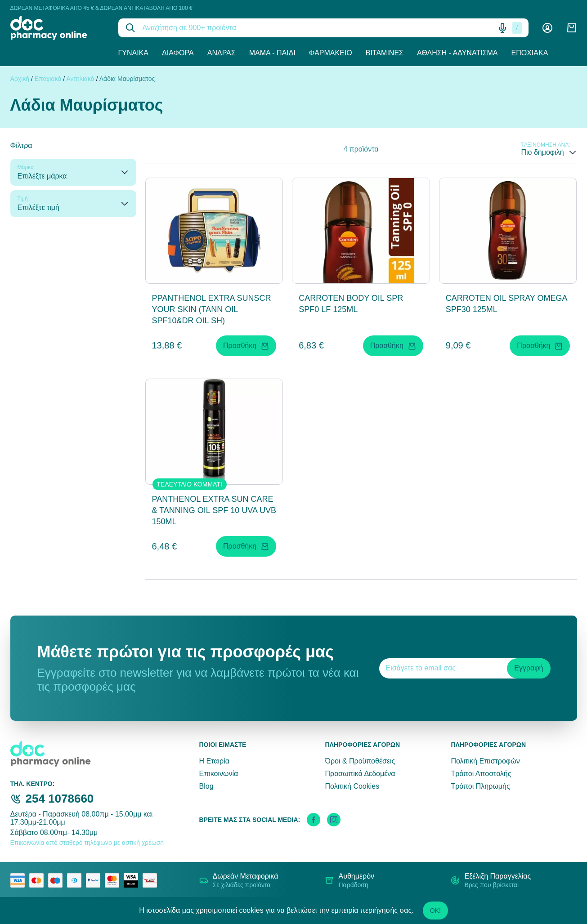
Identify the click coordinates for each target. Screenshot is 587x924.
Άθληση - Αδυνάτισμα (457, 53)
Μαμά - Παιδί (272, 53)
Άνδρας (222, 53)
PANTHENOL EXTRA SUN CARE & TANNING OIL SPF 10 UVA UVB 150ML (214, 510)
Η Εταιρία (214, 761)
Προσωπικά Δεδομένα (360, 774)
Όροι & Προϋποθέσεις (360, 761)
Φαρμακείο (331, 53)
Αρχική (20, 79)
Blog (206, 786)
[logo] (58, 28)
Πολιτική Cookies (352, 786)
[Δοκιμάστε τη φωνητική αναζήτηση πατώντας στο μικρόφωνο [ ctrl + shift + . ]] (502, 28)
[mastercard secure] (114, 880)
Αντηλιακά (80, 79)
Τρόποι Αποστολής (481, 774)
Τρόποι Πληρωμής (480, 786)
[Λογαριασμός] (547, 28)
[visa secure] (133, 880)
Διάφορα (178, 53)
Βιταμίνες (385, 53)
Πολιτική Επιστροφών (485, 761)
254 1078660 (60, 799)
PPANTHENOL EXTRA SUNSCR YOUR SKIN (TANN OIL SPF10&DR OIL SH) (212, 309)
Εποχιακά (530, 53)
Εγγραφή (529, 668)
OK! (435, 911)
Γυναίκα (134, 53)
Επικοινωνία (219, 774)
